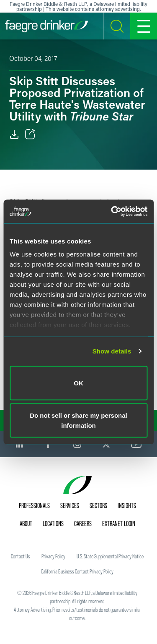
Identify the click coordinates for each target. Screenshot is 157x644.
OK (78, 383)
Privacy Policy (53, 556)
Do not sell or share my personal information (78, 420)
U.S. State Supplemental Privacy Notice (110, 556)
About (26, 524)
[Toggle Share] (30, 134)
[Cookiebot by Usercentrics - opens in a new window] (112, 212)
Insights (127, 505)
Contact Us (21, 556)
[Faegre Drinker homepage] (46, 26)
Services (70, 505)
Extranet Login (119, 524)
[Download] (14, 134)
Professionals (34, 505)
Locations (53, 524)
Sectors (98, 505)
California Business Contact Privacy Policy (77, 571)
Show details (112, 351)
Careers (83, 524)
